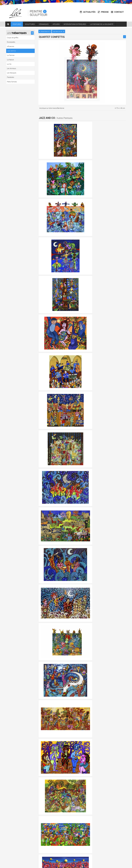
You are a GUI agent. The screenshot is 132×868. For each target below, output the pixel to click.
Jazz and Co (79, 834)
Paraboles (56, 839)
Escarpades (58, 834)
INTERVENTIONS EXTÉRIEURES (76, 25)
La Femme (90, 834)
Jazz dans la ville (59, 31)
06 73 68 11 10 (50, 858)
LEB (50, 862)
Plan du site (122, 861)
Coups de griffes (46, 834)
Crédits (104, 859)
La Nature (100, 834)
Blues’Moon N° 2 (46, 31)
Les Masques (45, 839)
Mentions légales (120, 856)
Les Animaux (117, 834)
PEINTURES (18, 25)
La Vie (108, 834)
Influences (69, 834)
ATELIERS (57, 25)
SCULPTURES (31, 25)
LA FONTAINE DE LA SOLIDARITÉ (103, 25)
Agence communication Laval (116, 859)
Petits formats (67, 839)
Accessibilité (122, 854)
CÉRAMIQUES (45, 25)
